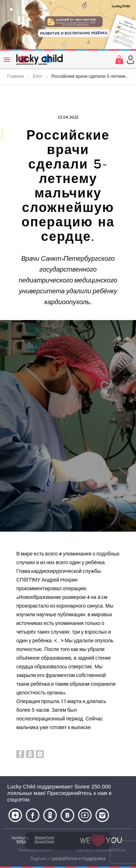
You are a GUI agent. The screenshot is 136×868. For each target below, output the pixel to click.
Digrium (38, 859)
